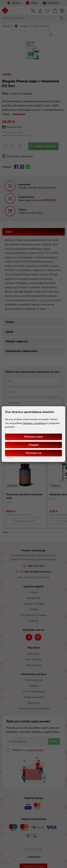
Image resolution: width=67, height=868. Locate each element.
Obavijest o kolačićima (34, 423)
